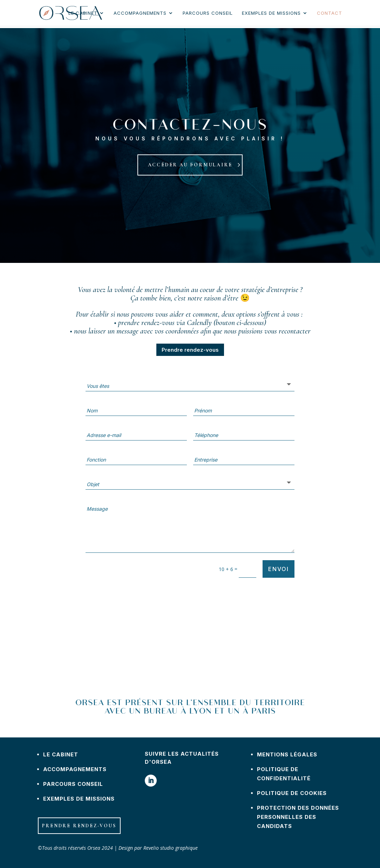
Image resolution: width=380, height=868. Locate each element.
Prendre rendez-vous (190, 350)
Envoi (279, 569)
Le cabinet (83, 13)
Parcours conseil (208, 13)
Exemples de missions (271, 13)
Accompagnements (140, 13)
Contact (330, 13)
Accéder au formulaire (190, 165)
